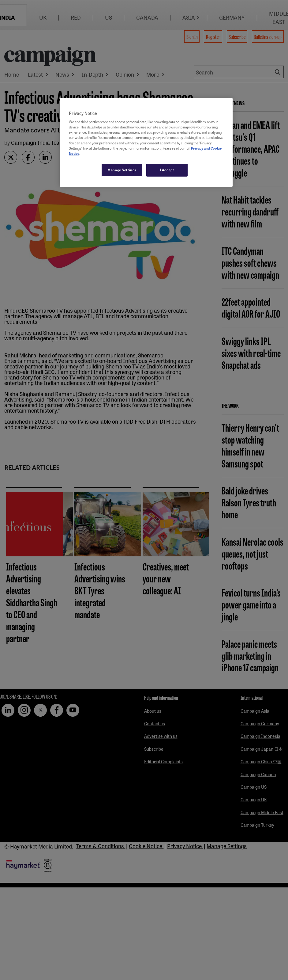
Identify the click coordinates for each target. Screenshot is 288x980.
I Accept (167, 170)
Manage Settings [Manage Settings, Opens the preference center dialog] (122, 170)
